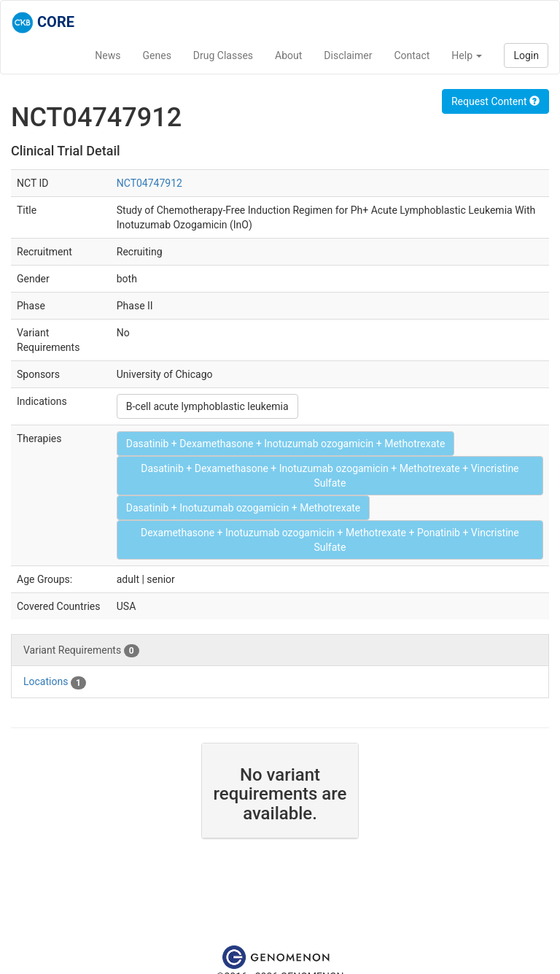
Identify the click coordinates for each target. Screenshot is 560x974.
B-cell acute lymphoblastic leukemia (207, 406)
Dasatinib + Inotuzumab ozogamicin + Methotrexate (244, 508)
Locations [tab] (55, 682)
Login (526, 55)
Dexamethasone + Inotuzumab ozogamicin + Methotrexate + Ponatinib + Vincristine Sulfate (330, 540)
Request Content (495, 101)
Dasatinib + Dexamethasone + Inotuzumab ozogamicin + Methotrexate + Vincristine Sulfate (330, 476)
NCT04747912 (149, 183)
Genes (157, 55)
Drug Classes (223, 55)
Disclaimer (348, 55)
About (288, 55)
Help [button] (467, 55)
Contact (412, 55)
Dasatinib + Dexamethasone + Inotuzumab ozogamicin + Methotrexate (286, 444)
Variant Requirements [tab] (81, 651)
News (108, 55)
